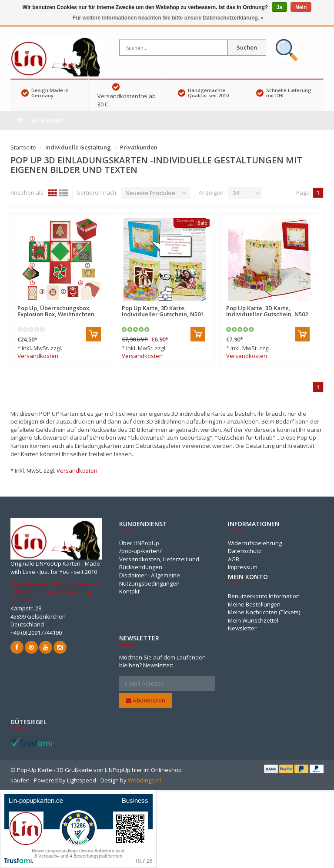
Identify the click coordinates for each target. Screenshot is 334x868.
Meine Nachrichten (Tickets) (264, 612)
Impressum (243, 567)
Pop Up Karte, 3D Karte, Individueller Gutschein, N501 (163, 311)
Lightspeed (82, 780)
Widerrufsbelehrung (255, 543)
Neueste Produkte (150, 193)
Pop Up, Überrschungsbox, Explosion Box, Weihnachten (56, 311)
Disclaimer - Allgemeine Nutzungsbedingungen (150, 579)
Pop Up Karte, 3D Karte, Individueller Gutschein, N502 (267, 311)
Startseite (23, 147)
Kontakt (129, 591)
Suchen (247, 47)
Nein (301, 7)
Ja (279, 7)
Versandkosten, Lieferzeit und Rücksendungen (159, 563)
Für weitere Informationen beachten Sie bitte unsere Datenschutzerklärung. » (168, 18)
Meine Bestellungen (254, 604)
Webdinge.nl (144, 780)
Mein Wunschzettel (253, 620)
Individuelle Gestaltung (78, 147)
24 (236, 193)
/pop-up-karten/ (140, 551)
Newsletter (242, 628)
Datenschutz (245, 551)
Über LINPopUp (139, 543)
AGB (234, 559)
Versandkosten (38, 356)
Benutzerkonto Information (264, 596)
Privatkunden (139, 147)
